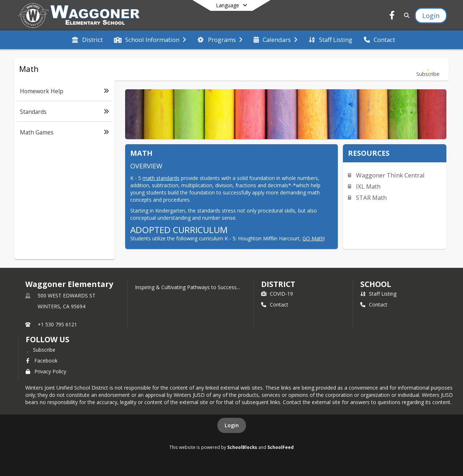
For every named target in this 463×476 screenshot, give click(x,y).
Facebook (42, 361)
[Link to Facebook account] (392, 16)
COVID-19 (277, 294)
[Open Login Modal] (431, 16)
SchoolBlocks (242, 447)
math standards (161, 178)
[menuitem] (87, 40)
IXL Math (368, 186)
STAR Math (371, 198)
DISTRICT (278, 284)
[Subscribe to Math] (428, 69)
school (376, 284)
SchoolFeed (281, 447)
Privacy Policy (46, 371)
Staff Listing (378, 294)
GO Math (313, 238)
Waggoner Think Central (390, 175)
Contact (275, 305)
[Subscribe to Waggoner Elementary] (41, 350)
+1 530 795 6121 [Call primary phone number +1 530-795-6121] (57, 324)
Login (232, 425)
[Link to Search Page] (405, 15)
